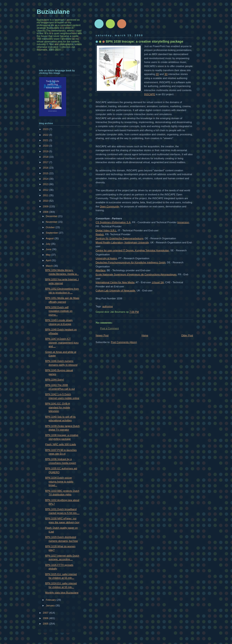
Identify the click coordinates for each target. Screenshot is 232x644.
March (50, 266)
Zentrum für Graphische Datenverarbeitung (120, 238)
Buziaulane (53, 12)
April (49, 260)
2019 (46, 151)
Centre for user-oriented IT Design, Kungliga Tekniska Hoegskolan (132, 250)
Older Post (187, 335)
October (51, 227)
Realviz (100, 234)
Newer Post (102, 335)
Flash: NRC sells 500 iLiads (61, 444)
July (48, 244)
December (52, 216)
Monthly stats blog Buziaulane (62, 593)
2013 (46, 184)
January (51, 605)
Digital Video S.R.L (106, 230)
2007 (46, 613)
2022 (46, 135)
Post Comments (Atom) (124, 342)
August (50, 238)
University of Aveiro (106, 258)
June (49, 249)
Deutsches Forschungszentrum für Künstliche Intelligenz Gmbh (131, 262)
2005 (46, 624)
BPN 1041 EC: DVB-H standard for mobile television (58, 407)
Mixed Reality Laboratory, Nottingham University (122, 242)
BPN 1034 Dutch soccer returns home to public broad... (59, 481)
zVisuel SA (158, 282)
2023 (46, 129)
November (52, 222)
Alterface (101, 270)
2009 (46, 206)
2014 (46, 179)
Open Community (109, 206)
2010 (46, 201)
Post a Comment (109, 328)
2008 (46, 212)
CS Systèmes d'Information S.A (113, 222)
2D (157, 74)
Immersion (183, 222)
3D (166, 74)
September (52, 233)
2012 (46, 190)
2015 (46, 173)
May (48, 255)
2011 (46, 195)
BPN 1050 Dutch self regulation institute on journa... (59, 311)
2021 (46, 140)
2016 (46, 168)
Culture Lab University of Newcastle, (116, 291)
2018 (46, 157)
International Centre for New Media (115, 282)
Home (145, 335)
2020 (46, 146)
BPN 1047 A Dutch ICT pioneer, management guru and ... (62, 343)
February (51, 600)
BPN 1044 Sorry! (55, 380)
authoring (107, 306)
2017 (46, 162)
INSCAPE (150, 94)
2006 (46, 618)
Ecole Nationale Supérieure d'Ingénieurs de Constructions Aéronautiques (136, 274)
